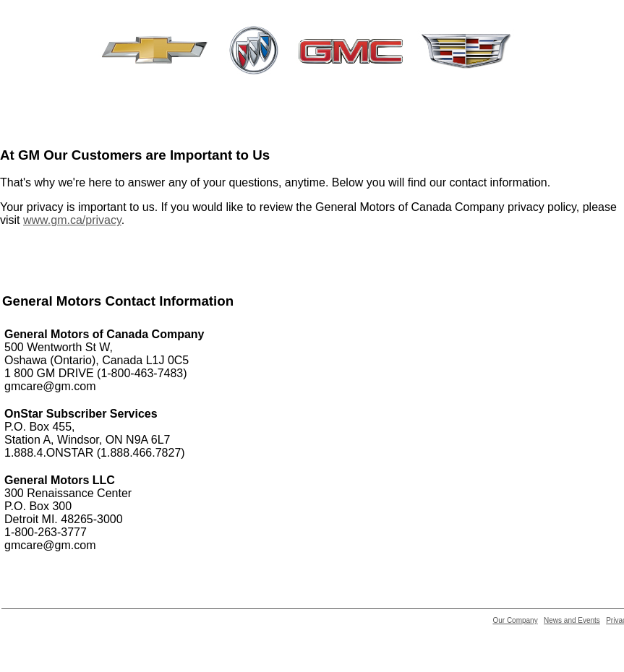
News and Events (572, 620)
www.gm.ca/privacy (72, 220)
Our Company (515, 620)
